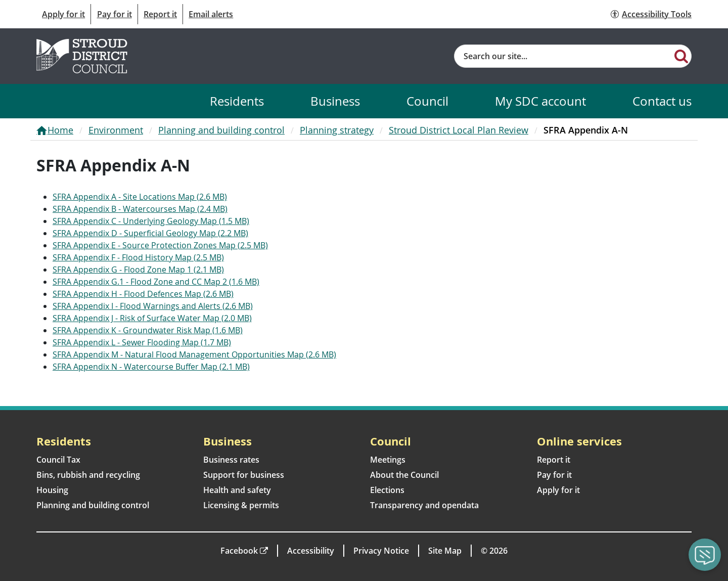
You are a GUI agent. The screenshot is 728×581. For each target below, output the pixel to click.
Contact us (662, 101)
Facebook (239, 551)
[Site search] (563, 56)
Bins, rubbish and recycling (88, 475)
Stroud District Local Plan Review (459, 130)
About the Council (404, 475)
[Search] (681, 56)
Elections (387, 490)
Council (427, 101)
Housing (52, 490)
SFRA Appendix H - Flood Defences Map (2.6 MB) (143, 294)
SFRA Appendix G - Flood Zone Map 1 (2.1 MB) (138, 270)
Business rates (231, 460)
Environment (116, 130)
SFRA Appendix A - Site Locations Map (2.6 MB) (140, 197)
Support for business (244, 475)
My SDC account (540, 101)
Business (335, 101)
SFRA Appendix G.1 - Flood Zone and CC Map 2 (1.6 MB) (156, 282)
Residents (237, 101)
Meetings (388, 460)
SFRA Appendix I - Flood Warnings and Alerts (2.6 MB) (153, 306)
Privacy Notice (381, 551)
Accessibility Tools (657, 14)
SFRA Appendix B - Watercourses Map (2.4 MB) (140, 209)
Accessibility (311, 551)
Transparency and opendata (424, 505)
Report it (160, 14)
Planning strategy (337, 130)
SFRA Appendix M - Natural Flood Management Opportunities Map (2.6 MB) (194, 354)
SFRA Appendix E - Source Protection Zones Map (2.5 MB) (160, 245)
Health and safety (237, 490)
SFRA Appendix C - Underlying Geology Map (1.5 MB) (151, 221)
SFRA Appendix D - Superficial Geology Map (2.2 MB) (150, 233)
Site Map (445, 551)
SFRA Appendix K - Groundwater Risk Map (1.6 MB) (148, 330)
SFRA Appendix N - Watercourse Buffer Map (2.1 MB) (151, 367)
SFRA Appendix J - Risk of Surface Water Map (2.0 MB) (152, 318)
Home (60, 130)
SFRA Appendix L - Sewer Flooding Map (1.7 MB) (142, 342)
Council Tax (58, 460)
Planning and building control (221, 130)
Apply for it (63, 14)
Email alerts (211, 14)
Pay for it (115, 14)
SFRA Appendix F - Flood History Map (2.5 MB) (138, 257)
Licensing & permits (241, 505)
